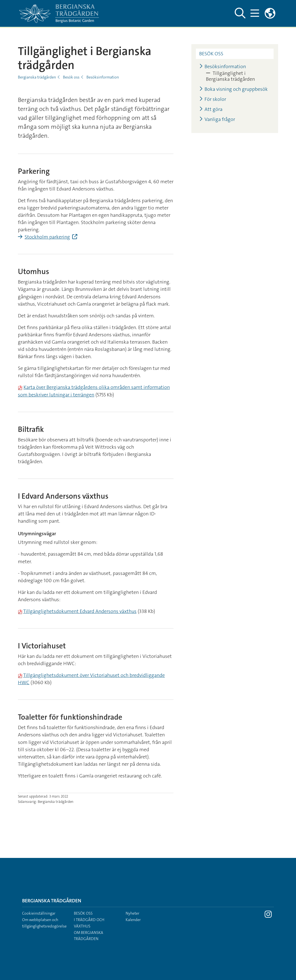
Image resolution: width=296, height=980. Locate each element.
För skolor (213, 99)
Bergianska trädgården (37, 77)
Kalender (133, 920)
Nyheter (132, 913)
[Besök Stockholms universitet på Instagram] (268, 916)
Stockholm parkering (47, 237)
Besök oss (71, 77)
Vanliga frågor (217, 119)
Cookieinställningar (39, 913)
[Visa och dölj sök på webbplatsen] (239, 13)
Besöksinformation (103, 77)
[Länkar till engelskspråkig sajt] (270, 13)
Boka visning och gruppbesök (233, 89)
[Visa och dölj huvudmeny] (254, 13)
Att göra (211, 109)
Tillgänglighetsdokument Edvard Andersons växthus (80, 611)
